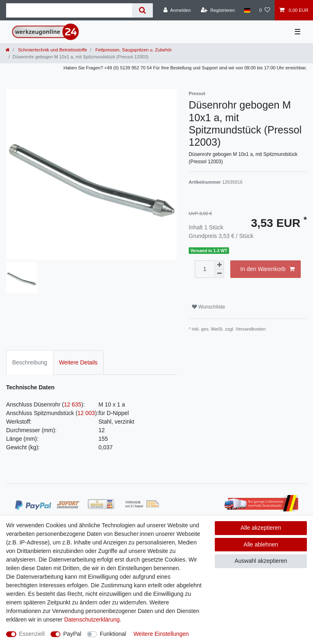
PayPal (72, 634)
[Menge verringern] (219, 274)
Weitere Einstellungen (161, 634)
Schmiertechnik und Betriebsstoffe (52, 50)
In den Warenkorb (268, 269)
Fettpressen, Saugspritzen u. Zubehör (133, 50)
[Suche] (142, 10)
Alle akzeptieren (261, 528)
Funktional (113, 634)
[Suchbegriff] (69, 10)
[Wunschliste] (265, 10)
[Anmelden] (177, 10)
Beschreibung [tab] (30, 362)
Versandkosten (251, 329)
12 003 (86, 413)
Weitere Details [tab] (78, 362)
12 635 (73, 404)
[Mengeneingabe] (205, 269)
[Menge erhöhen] (219, 265)
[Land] (247, 10)
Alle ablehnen (261, 544)
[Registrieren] (218, 10)
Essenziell (32, 634)
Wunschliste (208, 307)
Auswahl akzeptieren (261, 561)
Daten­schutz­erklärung (92, 620)
